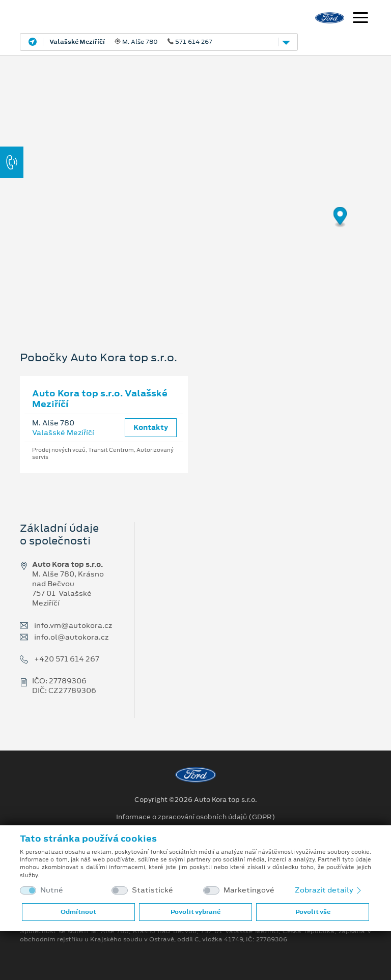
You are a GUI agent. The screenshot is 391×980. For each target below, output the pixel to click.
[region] (195, 191)
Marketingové (249, 890)
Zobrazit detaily (329, 890)
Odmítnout (78, 912)
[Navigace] (360, 19)
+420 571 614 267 (67, 659)
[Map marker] (340, 218)
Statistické (152, 890)
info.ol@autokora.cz (71, 637)
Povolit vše (313, 912)
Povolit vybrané (195, 912)
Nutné (52, 890)
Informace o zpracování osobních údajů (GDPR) (196, 817)
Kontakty (151, 427)
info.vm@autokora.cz (73, 626)
